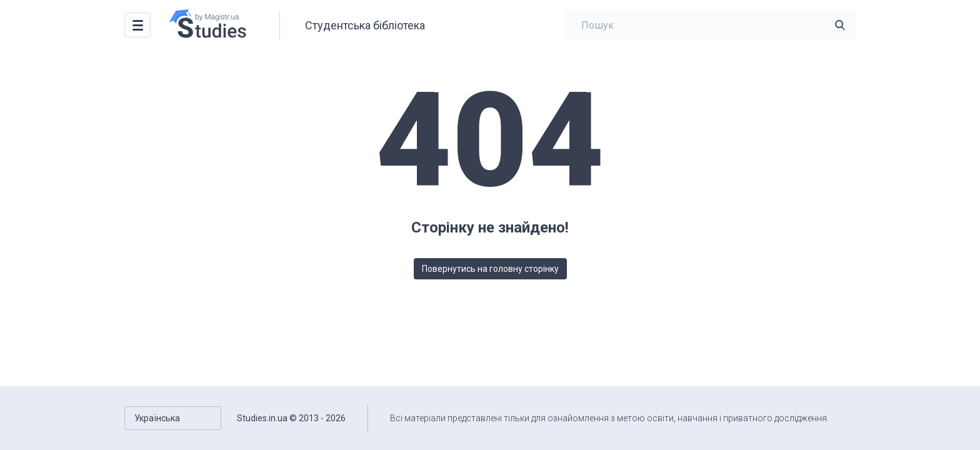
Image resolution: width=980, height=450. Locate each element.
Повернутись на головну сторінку (490, 269)
